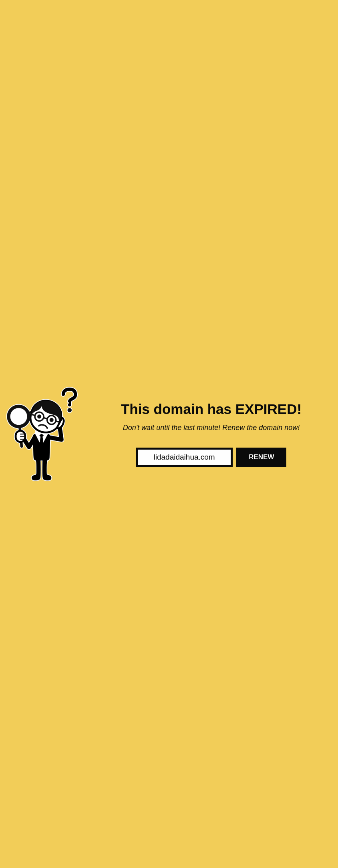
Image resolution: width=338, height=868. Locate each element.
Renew (261, 457)
